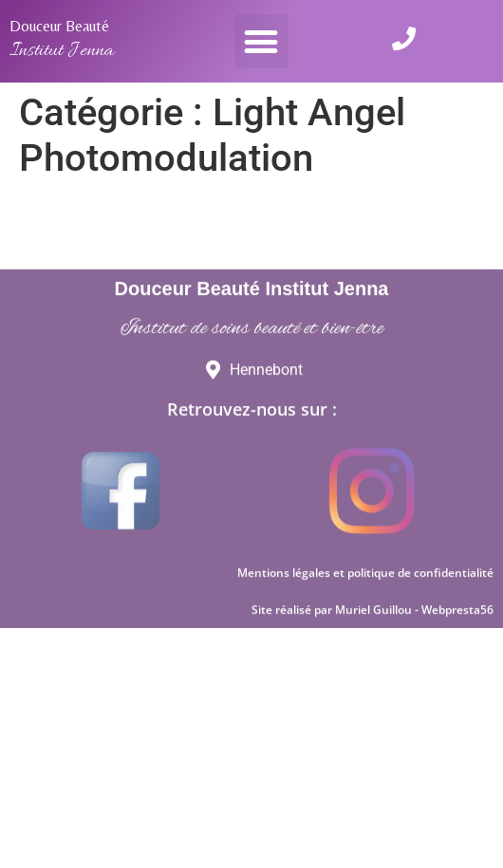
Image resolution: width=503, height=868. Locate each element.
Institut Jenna (62, 51)
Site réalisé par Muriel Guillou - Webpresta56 (373, 650)
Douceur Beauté (59, 26)
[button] (261, 41)
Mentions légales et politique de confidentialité (365, 613)
